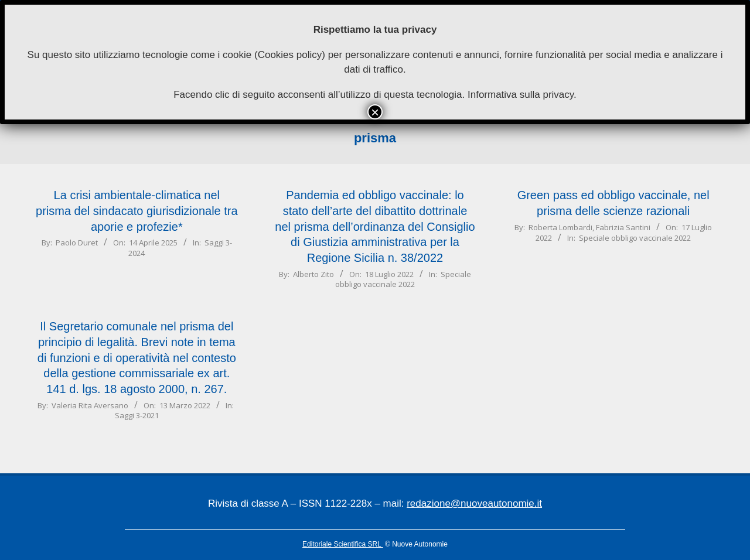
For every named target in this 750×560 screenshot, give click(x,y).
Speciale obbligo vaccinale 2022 (403, 279)
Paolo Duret (77, 243)
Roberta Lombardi (560, 227)
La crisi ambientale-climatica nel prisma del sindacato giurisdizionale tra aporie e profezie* (137, 211)
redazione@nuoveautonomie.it (474, 503)
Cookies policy (290, 55)
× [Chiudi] (375, 112)
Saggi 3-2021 (137, 415)
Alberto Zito (313, 274)
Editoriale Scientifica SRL (343, 544)
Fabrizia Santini (623, 227)
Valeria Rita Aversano (90, 405)
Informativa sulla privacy (521, 95)
